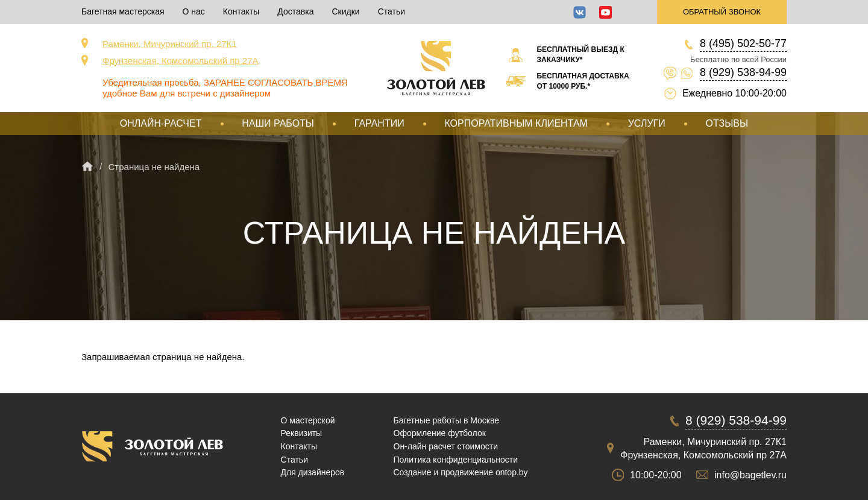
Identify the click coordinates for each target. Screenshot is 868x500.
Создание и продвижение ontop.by (461, 472)
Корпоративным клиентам (516, 123)
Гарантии (379, 123)
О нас (194, 11)
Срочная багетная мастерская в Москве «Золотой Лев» (436, 68)
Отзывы (727, 123)
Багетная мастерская (123, 11)
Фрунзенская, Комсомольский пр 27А (181, 61)
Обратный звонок (722, 12)
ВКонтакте (580, 12)
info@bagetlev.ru (750, 475)
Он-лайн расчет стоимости (446, 446)
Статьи (392, 11)
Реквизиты (302, 433)
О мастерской (308, 420)
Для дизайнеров (313, 472)
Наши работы (278, 123)
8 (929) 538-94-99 (743, 72)
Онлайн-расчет (161, 123)
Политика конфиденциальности (456, 460)
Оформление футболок (440, 433)
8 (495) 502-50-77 (743, 43)
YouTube (605, 12)
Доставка (295, 11)
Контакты (241, 11)
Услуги (647, 123)
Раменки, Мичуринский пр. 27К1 (170, 44)
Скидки (345, 11)
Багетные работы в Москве (447, 420)
